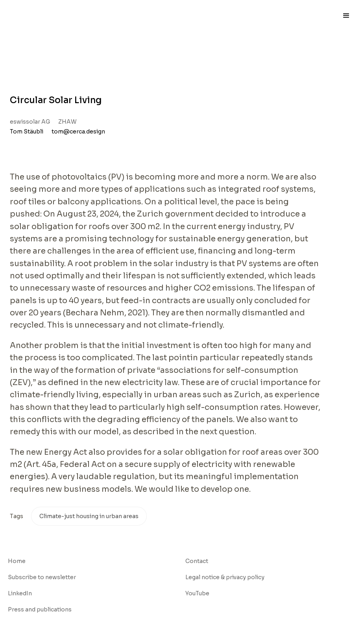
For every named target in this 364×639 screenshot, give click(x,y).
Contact (197, 561)
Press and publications (40, 609)
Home (17, 561)
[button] (346, 16)
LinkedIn (20, 593)
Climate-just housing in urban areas (89, 516)
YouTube (197, 593)
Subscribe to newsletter (42, 577)
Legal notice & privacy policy (225, 577)
